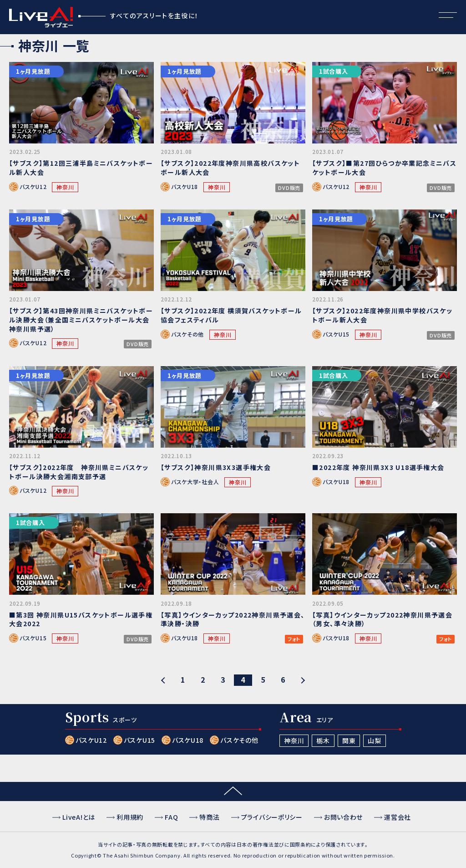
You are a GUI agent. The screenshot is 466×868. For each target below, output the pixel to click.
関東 (349, 740)
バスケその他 (187, 334)
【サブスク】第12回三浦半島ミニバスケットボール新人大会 (81, 168)
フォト (294, 639)
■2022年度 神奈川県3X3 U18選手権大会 (378, 467)
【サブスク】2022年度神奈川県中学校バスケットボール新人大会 (382, 315)
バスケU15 (336, 334)
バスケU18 (185, 186)
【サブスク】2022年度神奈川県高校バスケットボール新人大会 (230, 168)
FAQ (171, 817)
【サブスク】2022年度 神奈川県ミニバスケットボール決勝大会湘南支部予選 (79, 472)
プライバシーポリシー (272, 817)
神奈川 (65, 187)
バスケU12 (33, 186)
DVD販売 (289, 188)
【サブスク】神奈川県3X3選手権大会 (216, 467)
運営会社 (398, 817)
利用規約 (130, 817)
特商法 (209, 817)
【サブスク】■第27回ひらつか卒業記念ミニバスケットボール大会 (384, 168)
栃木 (323, 740)
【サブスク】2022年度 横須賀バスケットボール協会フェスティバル (231, 315)
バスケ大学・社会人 (195, 482)
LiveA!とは (79, 817)
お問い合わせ (343, 817)
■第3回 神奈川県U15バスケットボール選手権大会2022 (81, 619)
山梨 (374, 740)
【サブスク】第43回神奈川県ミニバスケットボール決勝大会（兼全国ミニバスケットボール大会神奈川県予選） (81, 319)
